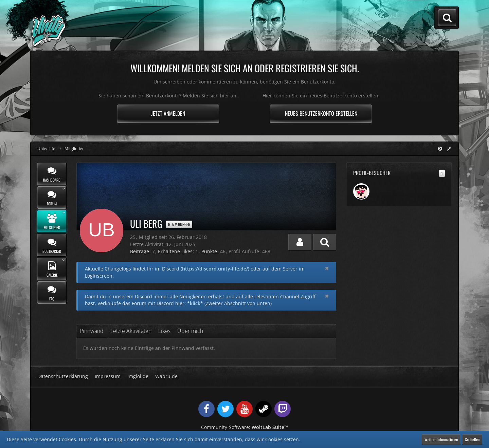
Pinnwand (92, 331)
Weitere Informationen (441, 439)
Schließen (472, 439)
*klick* (195, 303)
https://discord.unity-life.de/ (215, 269)
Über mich (190, 331)
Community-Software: (244, 427)
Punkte (209, 251)
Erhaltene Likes (175, 251)
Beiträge (140, 251)
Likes (164, 331)
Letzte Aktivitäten (131, 331)
